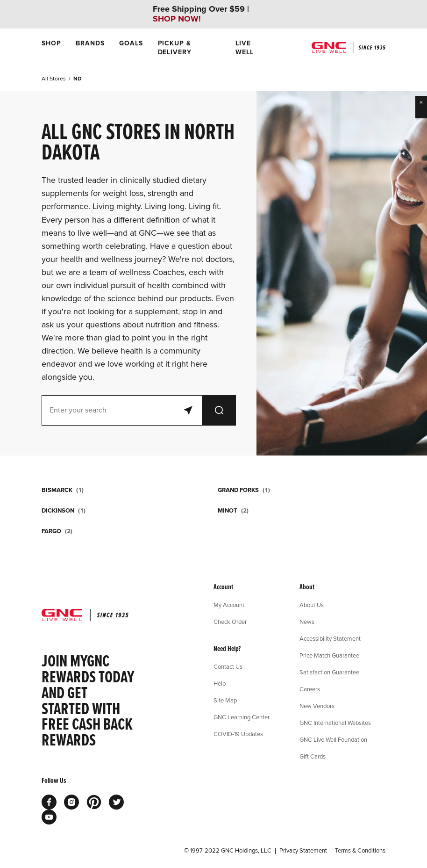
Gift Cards (313, 756)
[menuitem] (51, 48)
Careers (310, 689)
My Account (229, 605)
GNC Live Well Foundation (333, 739)
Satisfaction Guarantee (329, 672)
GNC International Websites (335, 723)
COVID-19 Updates (238, 734)
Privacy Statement (303, 851)
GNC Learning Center (242, 717)
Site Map (225, 700)
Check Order (230, 622)
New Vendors (317, 706)
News (307, 622)
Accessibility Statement (330, 638)
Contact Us (228, 666)
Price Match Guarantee (329, 655)
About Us (312, 605)
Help (220, 683)
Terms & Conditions (360, 851)
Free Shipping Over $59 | (201, 14)
